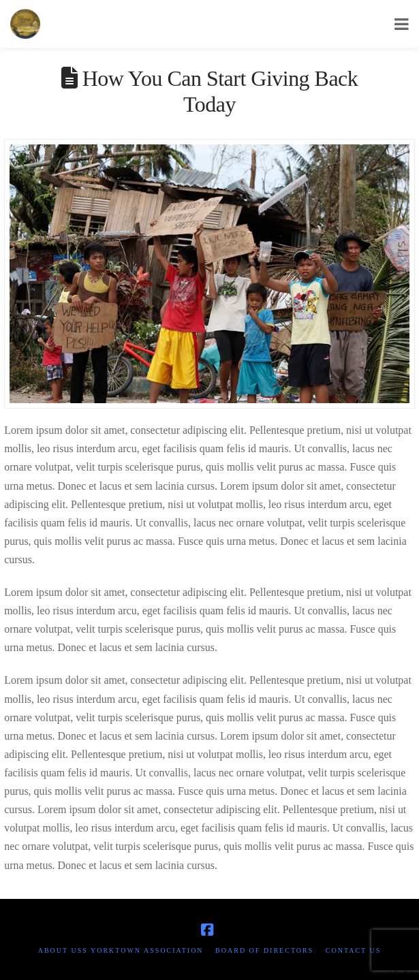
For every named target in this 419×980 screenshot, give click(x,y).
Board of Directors (264, 950)
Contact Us (354, 950)
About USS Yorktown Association (121, 950)
